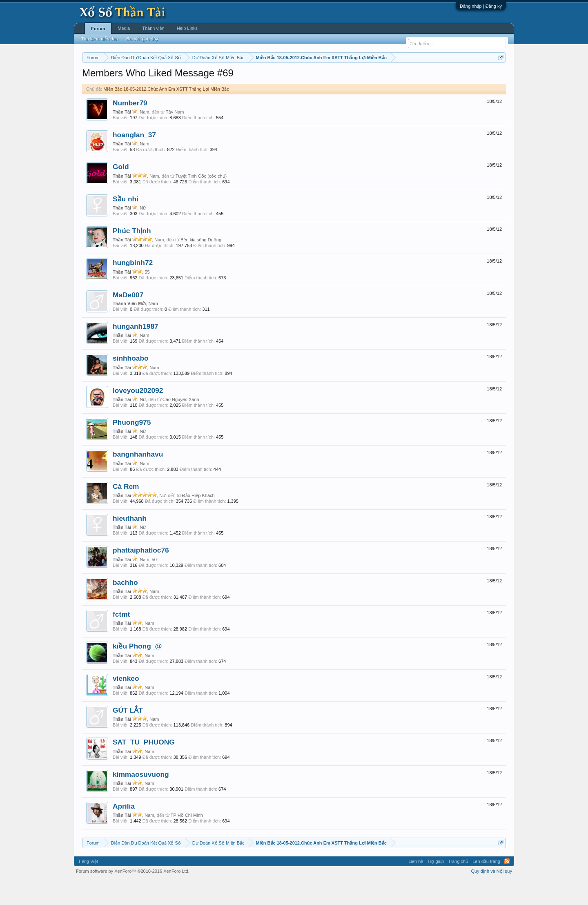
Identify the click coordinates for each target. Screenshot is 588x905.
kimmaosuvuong (141, 799)
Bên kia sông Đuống (201, 264)
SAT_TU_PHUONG (144, 767)
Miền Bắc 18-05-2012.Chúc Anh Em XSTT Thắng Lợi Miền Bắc (166, 114)
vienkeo (126, 703)
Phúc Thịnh (132, 255)
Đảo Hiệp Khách (198, 520)
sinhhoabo (131, 383)
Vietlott (172, 78)
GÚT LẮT (128, 735)
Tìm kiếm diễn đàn (100, 39)
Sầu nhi (126, 223)
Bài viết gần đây (142, 39)
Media (124, 28)
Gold (121, 192)
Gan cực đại (374, 78)
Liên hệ (416, 886)
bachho (125, 607)
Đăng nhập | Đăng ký (481, 6)
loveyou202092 (138, 415)
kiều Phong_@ (137, 671)
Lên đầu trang (486, 886)
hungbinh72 (133, 288)
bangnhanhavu (138, 479)
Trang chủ (458, 886)
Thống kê (346, 78)
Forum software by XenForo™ (133, 896)
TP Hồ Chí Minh (187, 840)
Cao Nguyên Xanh (181, 424)
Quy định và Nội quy (492, 896)
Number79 (130, 127)
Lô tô (420, 78)
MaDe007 (128, 319)
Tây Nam (175, 136)
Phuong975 (132, 447)
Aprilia (124, 831)
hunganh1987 (136, 351)
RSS (507, 886)
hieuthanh (130, 543)
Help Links (187, 28)
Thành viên (153, 28)
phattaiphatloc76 (141, 575)
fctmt (121, 639)
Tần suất (400, 78)
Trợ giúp (435, 886)
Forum (98, 29)
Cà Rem (126, 511)
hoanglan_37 (134, 159)
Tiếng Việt (88, 886)
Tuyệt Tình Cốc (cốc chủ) (201, 201)
